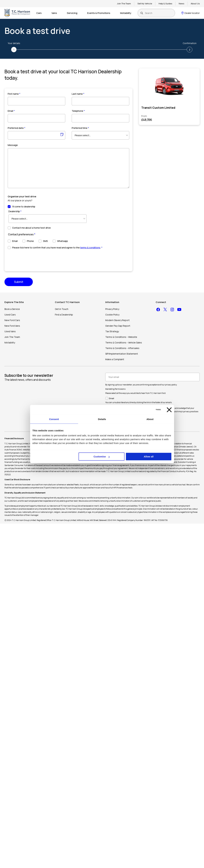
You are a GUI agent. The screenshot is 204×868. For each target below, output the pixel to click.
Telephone (78, 111)
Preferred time (80, 128)
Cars (39, 13)
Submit (19, 282)
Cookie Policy (112, 315)
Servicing (72, 13)
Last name (78, 94)
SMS (45, 241)
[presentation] (32, 259)
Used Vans (10, 331)
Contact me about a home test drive (31, 228)
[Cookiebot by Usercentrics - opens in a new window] (147, 410)
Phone (30, 241)
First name (14, 94)
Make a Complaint (115, 359)
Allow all (149, 457)
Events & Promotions (99, 13)
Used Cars (10, 315)
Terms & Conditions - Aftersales (122, 348)
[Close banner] (169, 410)
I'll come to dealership (24, 207)
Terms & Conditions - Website (121, 337)
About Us (195, 4)
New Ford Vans (12, 326)
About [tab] (150, 419)
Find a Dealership (64, 315)
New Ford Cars (12, 320)
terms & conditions (90, 248)
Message (13, 145)
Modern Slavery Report (117, 320)
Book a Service (12, 309)
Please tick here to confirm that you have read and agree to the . (57, 248)
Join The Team (124, 4)
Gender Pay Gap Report (118, 326)
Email (11, 111)
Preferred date (16, 128)
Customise (102, 457)
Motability (126, 13)
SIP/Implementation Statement (122, 354)
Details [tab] (102, 419)
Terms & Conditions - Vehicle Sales (124, 343)
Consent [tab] (54, 419)
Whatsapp (62, 241)
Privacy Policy (112, 309)
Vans (54, 13)
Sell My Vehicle (145, 4)
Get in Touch (62, 309)
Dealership (15, 211)
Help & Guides (165, 4)
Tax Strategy (112, 331)
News (181, 4)
